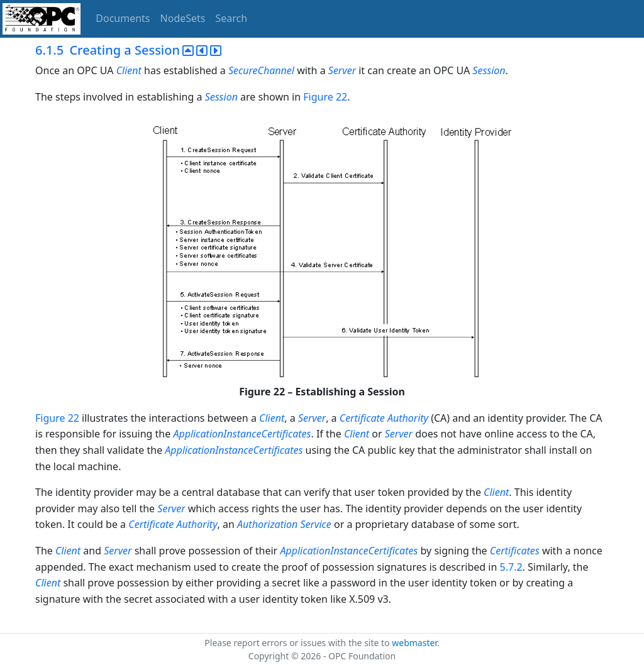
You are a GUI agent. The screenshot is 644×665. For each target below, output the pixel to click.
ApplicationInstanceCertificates (242, 434)
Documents (123, 18)
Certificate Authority (384, 418)
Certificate (151, 524)
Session (489, 70)
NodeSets (183, 18)
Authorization (267, 524)
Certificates (515, 551)
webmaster (414, 643)
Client (129, 70)
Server (342, 70)
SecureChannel (261, 70)
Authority (197, 524)
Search (232, 18)
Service (316, 524)
